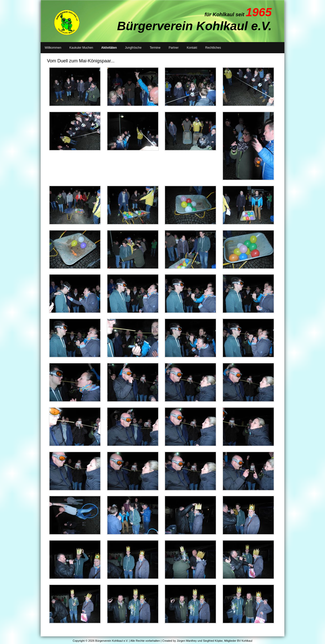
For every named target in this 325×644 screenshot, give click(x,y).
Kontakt (192, 48)
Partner (174, 48)
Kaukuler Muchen (81, 48)
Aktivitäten (109, 48)
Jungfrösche (133, 48)
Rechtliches (213, 48)
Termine (155, 48)
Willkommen (53, 48)
